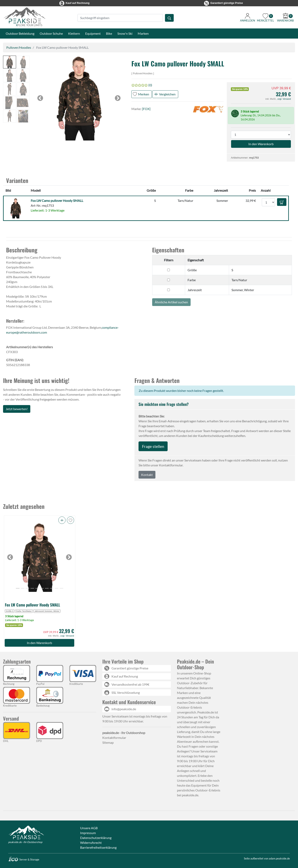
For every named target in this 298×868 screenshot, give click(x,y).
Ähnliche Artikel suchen (171, 302)
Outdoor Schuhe (51, 33)
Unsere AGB (89, 828)
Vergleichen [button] (167, 94)
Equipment (93, 33)
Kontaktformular (114, 738)
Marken (143, 33)
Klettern (74, 33)
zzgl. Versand (284, 99)
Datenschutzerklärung (96, 838)
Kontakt (147, 475)
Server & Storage (24, 859)
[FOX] (146, 109)
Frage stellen (153, 446)
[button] (10, 62)
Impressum (88, 833)
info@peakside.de (124, 709)
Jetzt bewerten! (17, 409)
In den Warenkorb (39, 643)
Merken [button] (144, 94)
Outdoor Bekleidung (20, 33)
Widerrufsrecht (91, 843)
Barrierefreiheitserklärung (98, 847)
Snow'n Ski (125, 33)
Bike (109, 33)
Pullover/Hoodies (19, 47)
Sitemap (108, 742)
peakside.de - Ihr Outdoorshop (25, 842)
